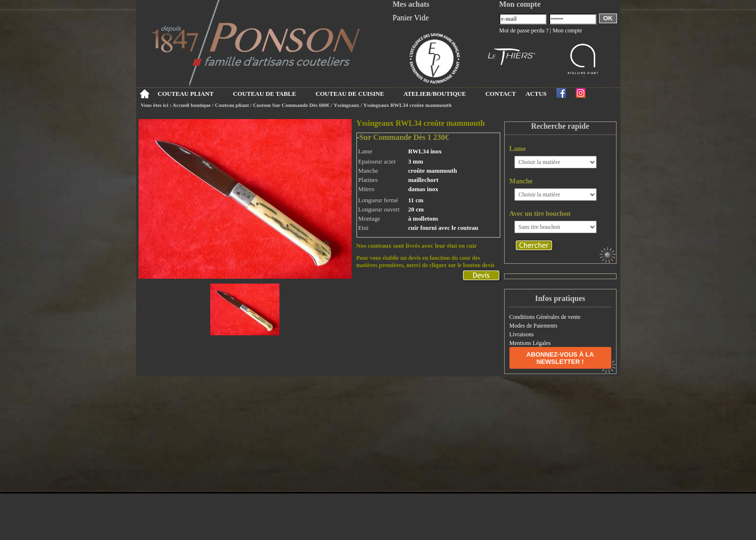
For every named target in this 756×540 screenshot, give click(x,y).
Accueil (145, 94)
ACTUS (536, 94)
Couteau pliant (232, 105)
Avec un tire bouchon (540, 214)
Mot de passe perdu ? (524, 30)
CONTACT (501, 94)
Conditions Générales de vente (545, 317)
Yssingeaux (347, 105)
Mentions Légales (530, 343)
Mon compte (567, 30)
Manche (521, 181)
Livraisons (522, 334)
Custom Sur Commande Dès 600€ (291, 105)
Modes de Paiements (533, 326)
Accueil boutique (192, 105)
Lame (518, 149)
